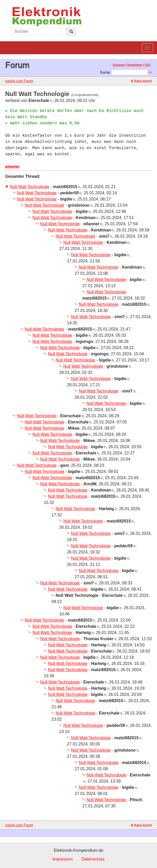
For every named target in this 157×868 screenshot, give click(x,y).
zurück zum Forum (19, 81)
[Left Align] (71, 32)
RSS (147, 65)
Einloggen (119, 65)
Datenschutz (93, 859)
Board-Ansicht (141, 81)
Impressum (63, 859)
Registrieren (135, 65)
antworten (12, 166)
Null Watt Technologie (30, 187)
